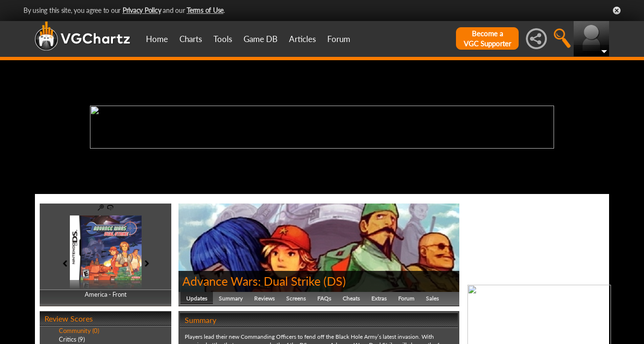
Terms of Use (205, 10)
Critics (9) (72, 339)
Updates (197, 298)
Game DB (261, 39)
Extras (379, 298)
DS (335, 281)
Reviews (264, 298)
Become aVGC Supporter (487, 38)
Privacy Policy (142, 10)
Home (157, 39)
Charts (191, 39)
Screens (296, 298)
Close (617, 11)
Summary (231, 298)
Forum (339, 39)
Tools (223, 39)
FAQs (324, 298)
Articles (302, 39)
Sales (432, 298)
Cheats (351, 298)
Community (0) (79, 331)
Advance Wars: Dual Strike (251, 281)
